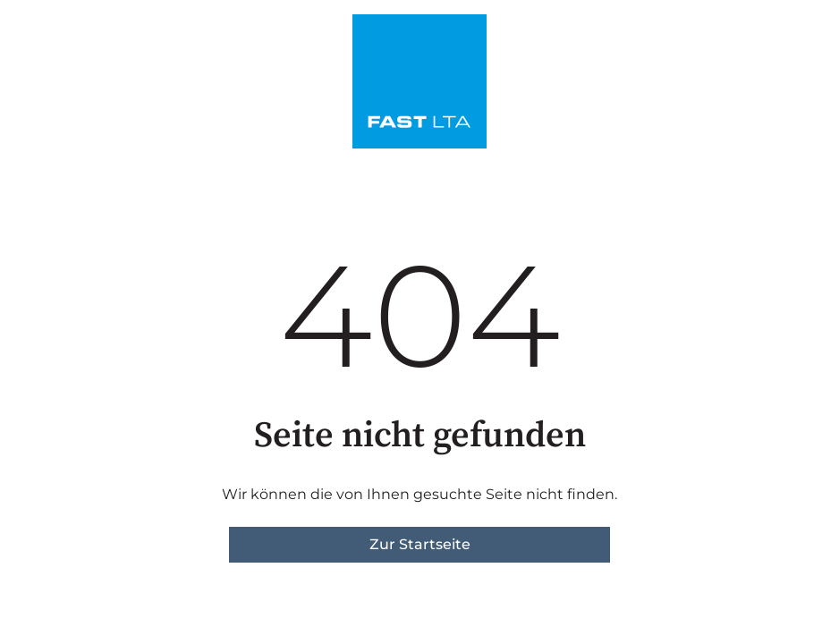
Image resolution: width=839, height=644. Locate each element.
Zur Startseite (420, 544)
